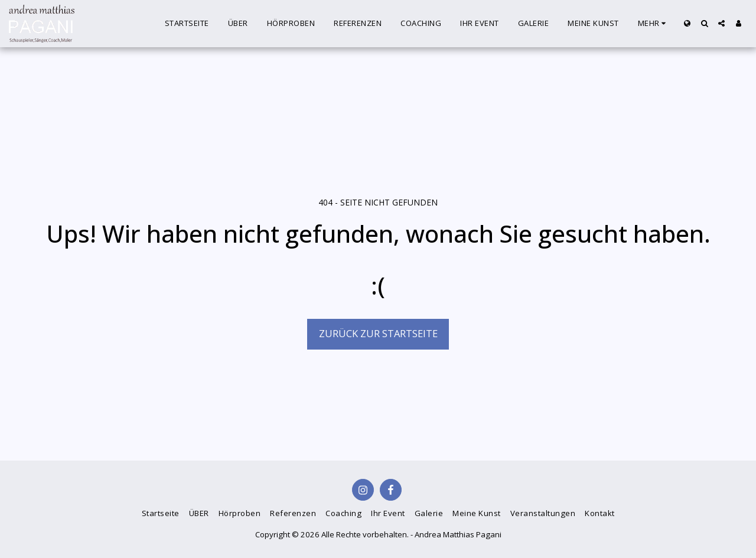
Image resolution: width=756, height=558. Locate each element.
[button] (704, 23)
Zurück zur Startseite (378, 333)
